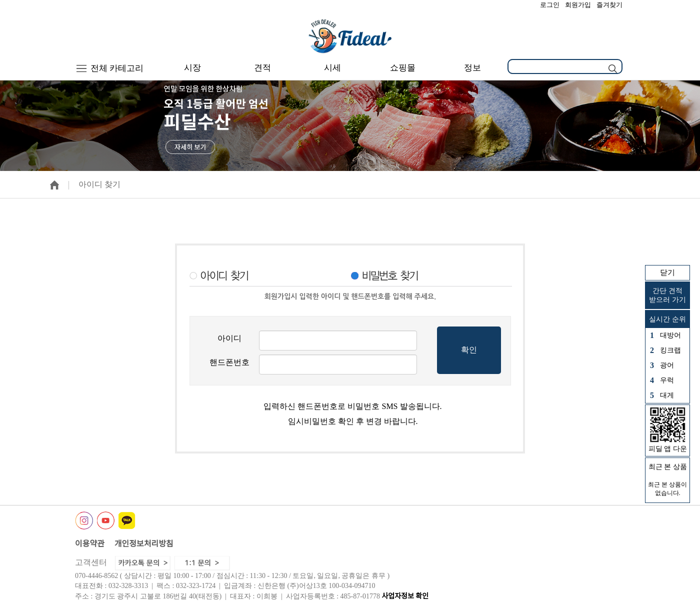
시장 (192, 68)
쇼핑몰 (403, 68)
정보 (472, 68)
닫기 (667, 272)
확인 (469, 350)
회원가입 (578, 5)
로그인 (550, 5)
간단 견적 (667, 296)
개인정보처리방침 (144, 544)
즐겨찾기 (609, 5)
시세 (332, 68)
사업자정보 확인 (405, 596)
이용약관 (90, 544)
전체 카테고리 (110, 68)
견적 (262, 68)
